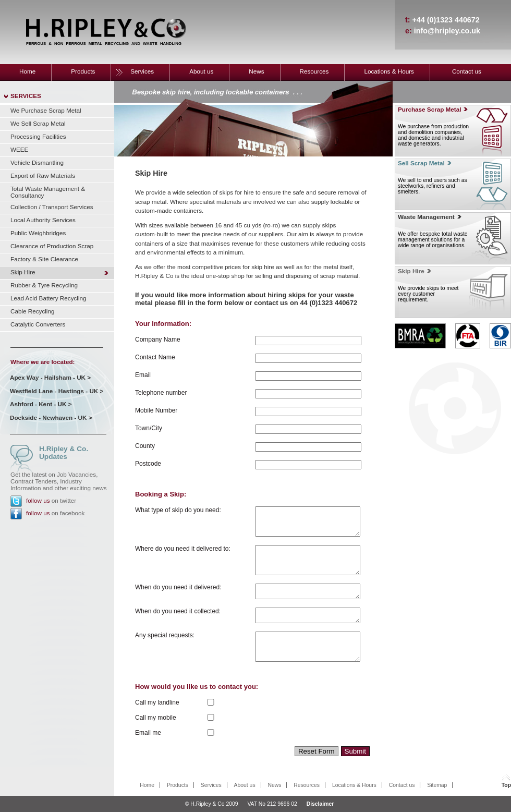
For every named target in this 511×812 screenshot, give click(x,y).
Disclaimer (320, 804)
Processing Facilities (38, 136)
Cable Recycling (32, 311)
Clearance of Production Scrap (52, 246)
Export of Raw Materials (43, 175)
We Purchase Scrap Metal (46, 110)
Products (83, 71)
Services (142, 71)
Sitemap (437, 785)
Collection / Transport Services (52, 207)
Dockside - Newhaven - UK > (51, 417)
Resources (314, 71)
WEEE (19, 149)
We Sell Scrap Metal (38, 123)
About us (201, 71)
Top (506, 785)
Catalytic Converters (38, 324)
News (256, 71)
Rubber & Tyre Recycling (44, 285)
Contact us (467, 71)
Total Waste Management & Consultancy (48, 192)
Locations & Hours (389, 71)
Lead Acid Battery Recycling (48, 298)
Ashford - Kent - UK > (41, 404)
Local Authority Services (43, 220)
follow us (38, 500)
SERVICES (26, 96)
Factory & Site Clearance (44, 259)
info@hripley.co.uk (447, 31)
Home (27, 71)
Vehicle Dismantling (37, 162)
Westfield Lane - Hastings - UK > (57, 391)
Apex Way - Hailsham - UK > (50, 377)
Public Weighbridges (38, 233)
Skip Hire (23, 272)
